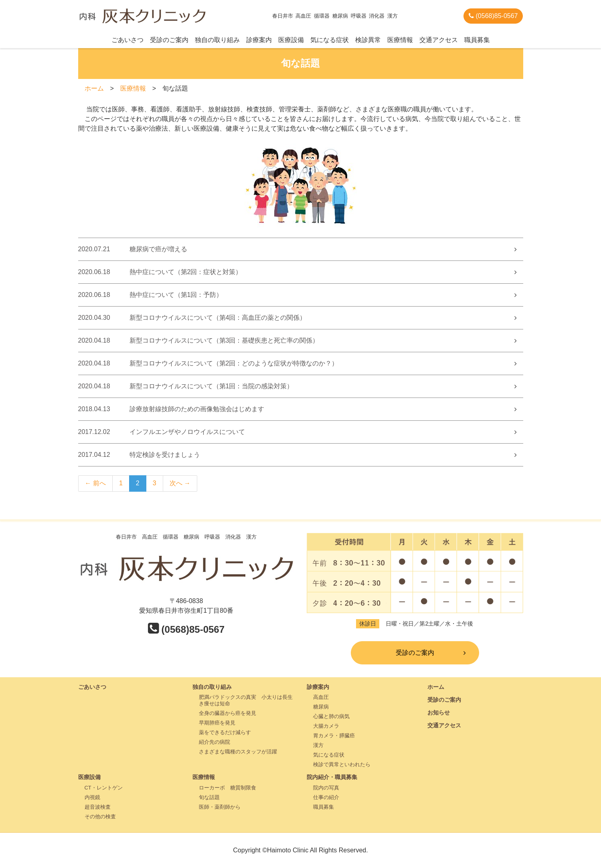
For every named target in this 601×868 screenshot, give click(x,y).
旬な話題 (209, 797)
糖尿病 (321, 707)
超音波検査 (98, 807)
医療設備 (291, 40)
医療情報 (400, 40)
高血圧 (321, 697)
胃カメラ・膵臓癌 (334, 736)
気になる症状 (330, 40)
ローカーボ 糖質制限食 (228, 788)
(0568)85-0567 (493, 16)
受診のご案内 (169, 40)
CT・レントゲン (104, 788)
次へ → (180, 483)
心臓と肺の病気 (331, 716)
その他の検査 (100, 817)
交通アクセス (439, 40)
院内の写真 (326, 788)
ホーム (94, 88)
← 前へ (95, 483)
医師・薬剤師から (220, 807)
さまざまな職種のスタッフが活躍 (238, 752)
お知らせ (439, 713)
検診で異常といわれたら (342, 764)
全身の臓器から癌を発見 (228, 713)
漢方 (318, 745)
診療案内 (259, 40)
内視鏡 (92, 797)
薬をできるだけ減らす (225, 732)
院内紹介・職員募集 (332, 777)
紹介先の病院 (214, 742)
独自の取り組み (217, 40)
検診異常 (368, 40)
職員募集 (477, 40)
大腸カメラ (326, 726)
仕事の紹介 (326, 797)
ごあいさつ (127, 40)
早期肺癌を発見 (217, 723)
